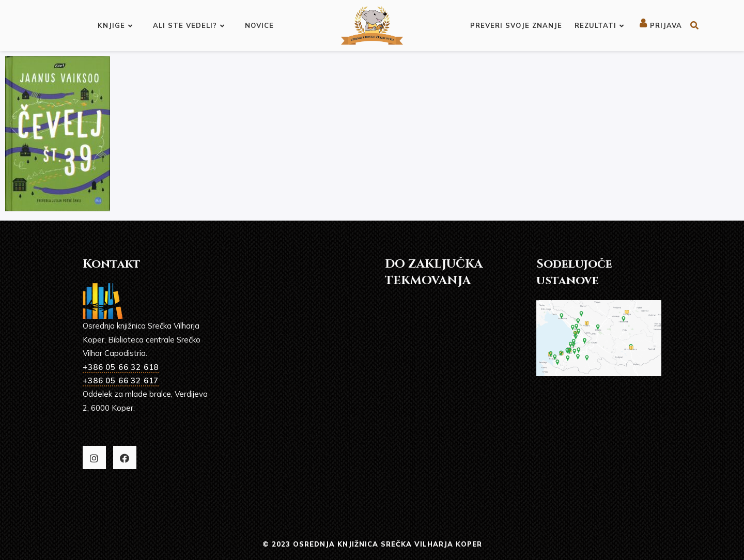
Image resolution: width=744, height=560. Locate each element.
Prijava (661, 25)
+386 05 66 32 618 (121, 367)
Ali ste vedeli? (189, 25)
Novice (259, 25)
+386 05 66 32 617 (121, 380)
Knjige (115, 25)
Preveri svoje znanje (516, 25)
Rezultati (599, 25)
